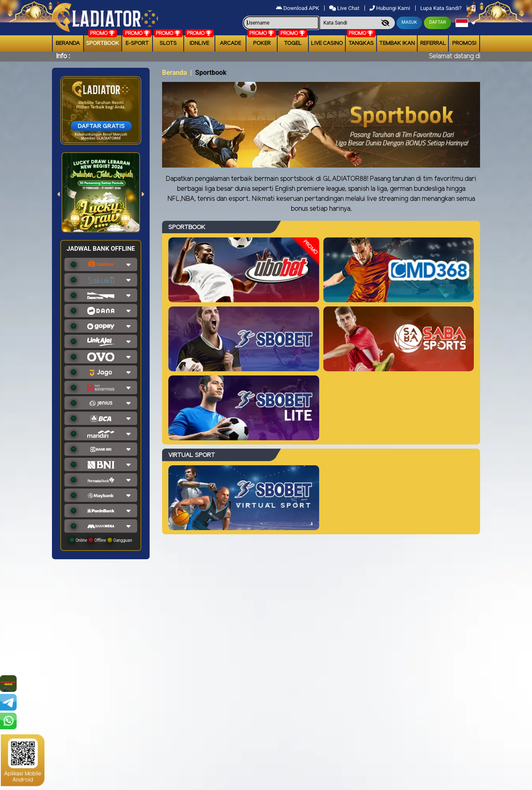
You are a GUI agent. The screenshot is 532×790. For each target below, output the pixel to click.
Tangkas (361, 43)
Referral (433, 43)
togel (293, 43)
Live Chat (345, 8)
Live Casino (327, 43)
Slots (168, 43)
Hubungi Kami (390, 8)
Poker (262, 43)
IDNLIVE (199, 43)
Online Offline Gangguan (101, 540)
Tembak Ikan (397, 43)
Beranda (68, 43)
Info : (63, 56)
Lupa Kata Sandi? (442, 8)
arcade (230, 43)
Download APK (298, 8)
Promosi (464, 43)
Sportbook (103, 43)
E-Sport (137, 43)
